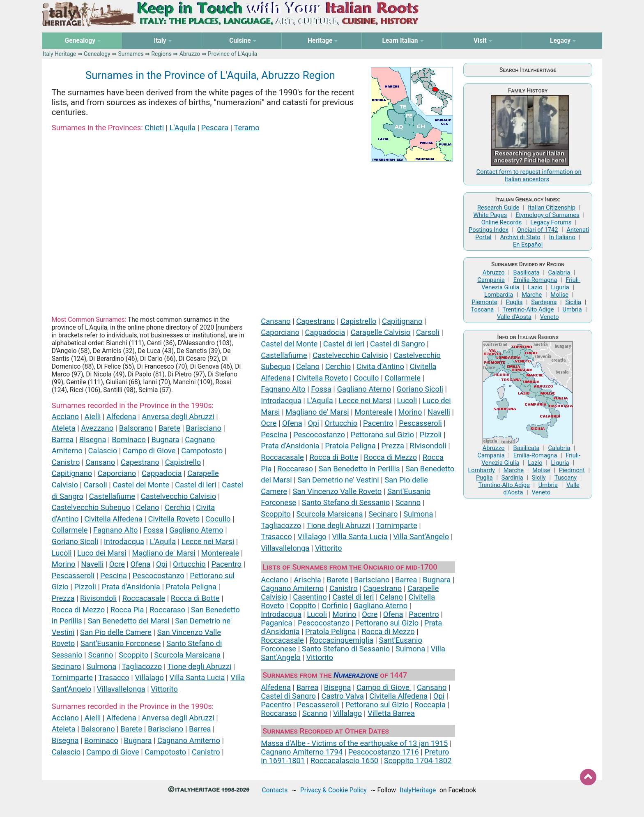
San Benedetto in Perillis (359, 469)
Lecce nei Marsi (208, 541)
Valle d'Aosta (514, 317)
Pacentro (226, 564)
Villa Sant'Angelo (421, 537)
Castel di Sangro (398, 344)
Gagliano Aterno (196, 530)
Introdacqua (124, 541)
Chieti (154, 128)
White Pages (490, 215)
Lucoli (62, 553)
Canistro (66, 462)
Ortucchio (189, 564)
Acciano (65, 417)
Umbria (572, 309)
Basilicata (527, 272)
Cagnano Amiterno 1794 (302, 752)
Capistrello (183, 462)
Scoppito (134, 655)
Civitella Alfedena (113, 519)
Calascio (103, 451)
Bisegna (93, 440)
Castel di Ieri (353, 597)
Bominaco (129, 440)
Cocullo (218, 519)
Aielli (93, 417)
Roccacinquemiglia (341, 640)
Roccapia (430, 705)
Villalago (149, 677)
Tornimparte (72, 677)
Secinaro (66, 666)
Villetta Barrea (391, 713)
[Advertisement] (253, 234)
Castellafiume (112, 496)
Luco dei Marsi (102, 553)
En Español (528, 245)
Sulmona (101, 666)
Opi (162, 564)
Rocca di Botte (195, 598)
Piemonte (484, 302)
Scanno (100, 655)
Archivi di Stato (520, 237)
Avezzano (97, 428)
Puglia (514, 302)
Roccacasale (144, 598)
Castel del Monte (141, 485)
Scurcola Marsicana (187, 655)
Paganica (276, 623)
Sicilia (573, 302)
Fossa (153, 530)
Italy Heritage (59, 54)
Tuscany (566, 478)
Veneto (550, 317)
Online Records (502, 222)
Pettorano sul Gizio (382, 435)
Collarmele (70, 530)
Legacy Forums (551, 222)
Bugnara (166, 440)
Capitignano (72, 473)
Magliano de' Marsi (164, 553)
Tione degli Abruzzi (199, 666)
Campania (491, 280)
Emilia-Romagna (535, 280)
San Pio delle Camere (116, 632)
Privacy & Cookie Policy (333, 790)
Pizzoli (85, 587)
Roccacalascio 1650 (344, 760)
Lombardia (499, 295)
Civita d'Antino (380, 366)
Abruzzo (190, 54)
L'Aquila (183, 128)
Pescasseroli (73, 576)
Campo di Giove (149, 451)
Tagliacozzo (142, 666)
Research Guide (498, 208)
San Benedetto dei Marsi (128, 621)
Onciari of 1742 (538, 230)
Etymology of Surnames (547, 215)
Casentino (310, 597)
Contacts (275, 790)
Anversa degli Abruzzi (178, 417)
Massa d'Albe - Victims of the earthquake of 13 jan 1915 (354, 743)
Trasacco (114, 677)
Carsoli (95, 485)
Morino (64, 564)
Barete (169, 428)
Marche (532, 295)
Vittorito (164, 689)
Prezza (63, 598)
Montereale (220, 553)
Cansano (100, 462)
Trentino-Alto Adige (528, 309)
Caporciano (117, 473)
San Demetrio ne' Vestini (338, 480)
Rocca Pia (127, 610)
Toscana (482, 309)
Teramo (246, 128)
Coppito (303, 606)
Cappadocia (162, 473)
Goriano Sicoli (75, 541)
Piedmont (572, 470)
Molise (559, 295)
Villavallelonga (121, 689)
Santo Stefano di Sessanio (346, 502)
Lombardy (481, 470)
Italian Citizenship (552, 208)
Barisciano (204, 428)
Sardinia (512, 478)
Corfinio (335, 606)
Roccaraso (167, 610)
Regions (161, 54)
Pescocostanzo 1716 (384, 752)
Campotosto (202, 451)
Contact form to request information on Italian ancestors (529, 175)
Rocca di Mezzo (78, 610)
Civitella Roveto (174, 519)
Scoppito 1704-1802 (418, 760)
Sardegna (544, 302)
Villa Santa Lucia (197, 677)
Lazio (535, 287)
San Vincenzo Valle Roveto (337, 491)
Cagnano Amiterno (189, 740)
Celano (148, 507)
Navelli (92, 564)
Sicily (539, 478)
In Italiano (562, 237)
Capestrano (140, 462)
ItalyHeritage (418, 790)
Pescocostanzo (159, 576)
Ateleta (64, 428)
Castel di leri (196, 485)
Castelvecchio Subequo (91, 507)
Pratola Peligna (191, 587)
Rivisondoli (98, 598)
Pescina (114, 576)
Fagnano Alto (115, 530)
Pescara (215, 128)
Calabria (559, 272)
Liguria (560, 287)
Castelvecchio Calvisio (178, 496)
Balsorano (136, 428)
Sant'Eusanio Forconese (121, 643)
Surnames (131, 54)
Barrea (63, 440)
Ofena (141, 564)
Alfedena (121, 417)
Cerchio (178, 507)
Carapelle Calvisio (381, 332)
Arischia (307, 580)
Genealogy (97, 54)
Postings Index (489, 230)
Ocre (117, 564)
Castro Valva (343, 696)
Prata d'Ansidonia (131, 587)
